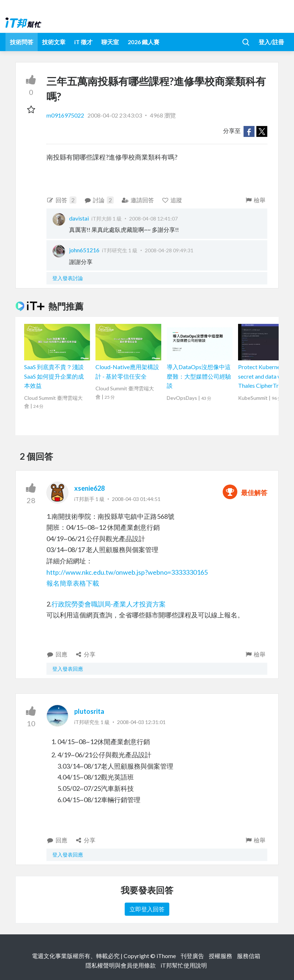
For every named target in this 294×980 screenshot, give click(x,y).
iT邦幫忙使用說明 (184, 965)
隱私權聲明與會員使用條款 (121, 965)
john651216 (84, 250)
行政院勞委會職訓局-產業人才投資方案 (109, 604)
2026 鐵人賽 (144, 42)
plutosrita (89, 711)
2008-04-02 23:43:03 (115, 115)
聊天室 (110, 42)
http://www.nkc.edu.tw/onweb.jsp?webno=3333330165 (127, 572)
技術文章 (54, 42)
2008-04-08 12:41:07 (153, 219)
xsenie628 (89, 488)
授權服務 (220, 956)
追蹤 (172, 200)
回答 (61, 200)
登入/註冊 (271, 42)
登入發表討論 (68, 278)
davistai (79, 218)
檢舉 (255, 200)
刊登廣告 (192, 956)
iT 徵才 (83, 42)
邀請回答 (138, 200)
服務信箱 (249, 956)
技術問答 (22, 42)
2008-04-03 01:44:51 (136, 499)
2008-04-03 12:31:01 (141, 722)
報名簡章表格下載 (73, 583)
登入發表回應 (68, 669)
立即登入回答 (147, 909)
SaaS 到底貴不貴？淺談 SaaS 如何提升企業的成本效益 (54, 376)
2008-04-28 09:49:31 (169, 250)
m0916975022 (66, 115)
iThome (166, 956)
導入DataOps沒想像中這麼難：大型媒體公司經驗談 (199, 376)
